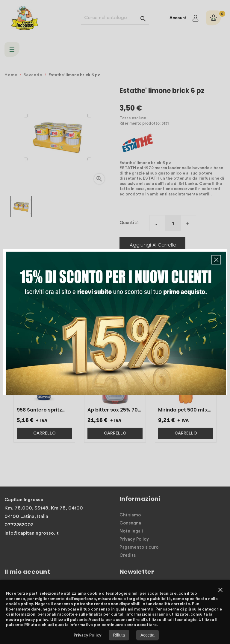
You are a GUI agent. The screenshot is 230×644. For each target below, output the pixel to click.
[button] (216, 260)
